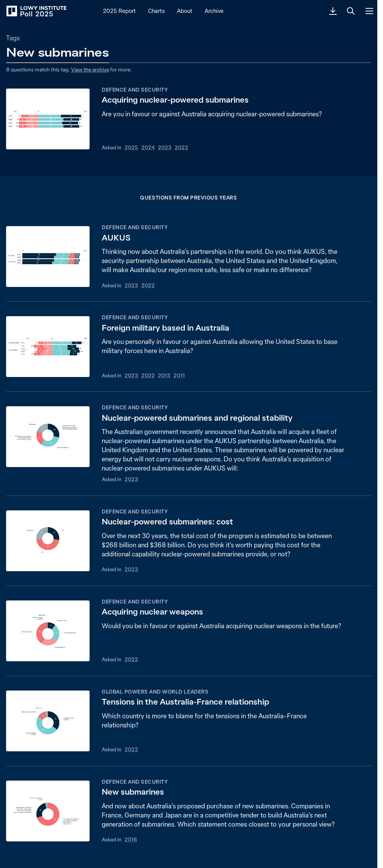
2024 (148, 147)
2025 (131, 147)
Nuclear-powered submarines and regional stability (197, 418)
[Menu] (369, 11)
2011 (179, 375)
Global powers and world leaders (155, 692)
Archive (214, 11)
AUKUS (116, 238)
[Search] (351, 11)
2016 (131, 839)
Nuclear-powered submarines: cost (167, 522)
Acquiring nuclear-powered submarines (175, 100)
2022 (181, 147)
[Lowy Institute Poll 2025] (36, 11)
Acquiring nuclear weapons (152, 612)
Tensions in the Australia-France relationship (185, 702)
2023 (165, 147)
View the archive (90, 70)
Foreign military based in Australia (165, 328)
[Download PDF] (333, 11)
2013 (164, 375)
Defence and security (135, 90)
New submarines (133, 792)
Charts (156, 11)
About (185, 11)
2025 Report (119, 11)
